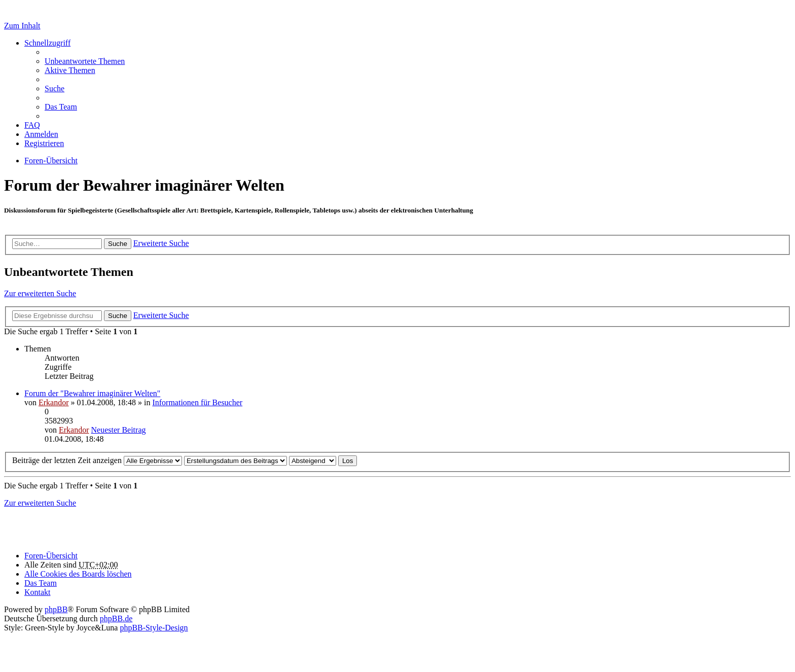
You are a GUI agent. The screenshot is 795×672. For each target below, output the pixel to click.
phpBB (56, 609)
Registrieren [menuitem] (44, 143)
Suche (118, 244)
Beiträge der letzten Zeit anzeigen (97, 460)
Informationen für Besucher (197, 402)
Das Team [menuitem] (61, 107)
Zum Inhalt (22, 26)
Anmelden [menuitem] (41, 134)
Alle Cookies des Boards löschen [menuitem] (78, 574)
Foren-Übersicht (51, 556)
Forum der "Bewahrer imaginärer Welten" (92, 393)
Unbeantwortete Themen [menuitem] (85, 61)
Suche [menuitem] (55, 89)
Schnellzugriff (47, 43)
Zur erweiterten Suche (40, 293)
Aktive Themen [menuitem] (70, 70)
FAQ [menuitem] (32, 125)
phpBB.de (116, 618)
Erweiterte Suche (161, 243)
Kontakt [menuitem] (38, 592)
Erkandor (54, 402)
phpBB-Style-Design (154, 628)
